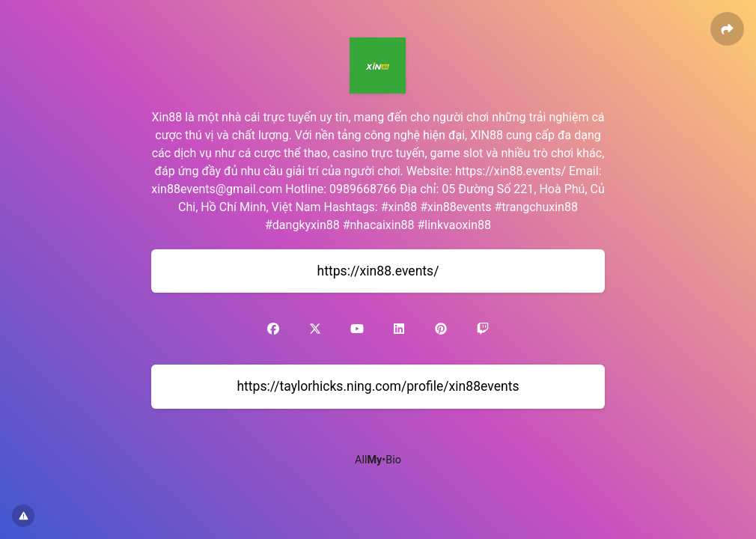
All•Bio (378, 460)
